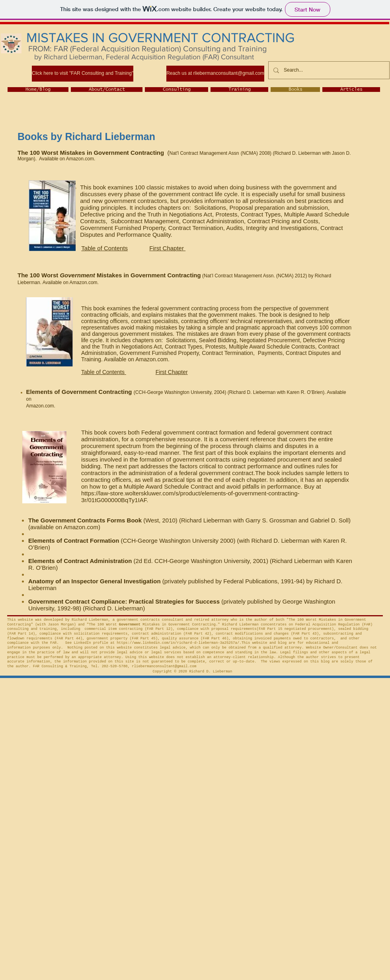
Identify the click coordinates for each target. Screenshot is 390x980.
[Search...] (328, 70)
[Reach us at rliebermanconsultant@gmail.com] (215, 74)
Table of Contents (104, 248)
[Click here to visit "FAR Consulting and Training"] (83, 74)
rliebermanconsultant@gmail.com (164, 666)
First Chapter (167, 248)
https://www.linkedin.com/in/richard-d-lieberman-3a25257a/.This (183, 643)
